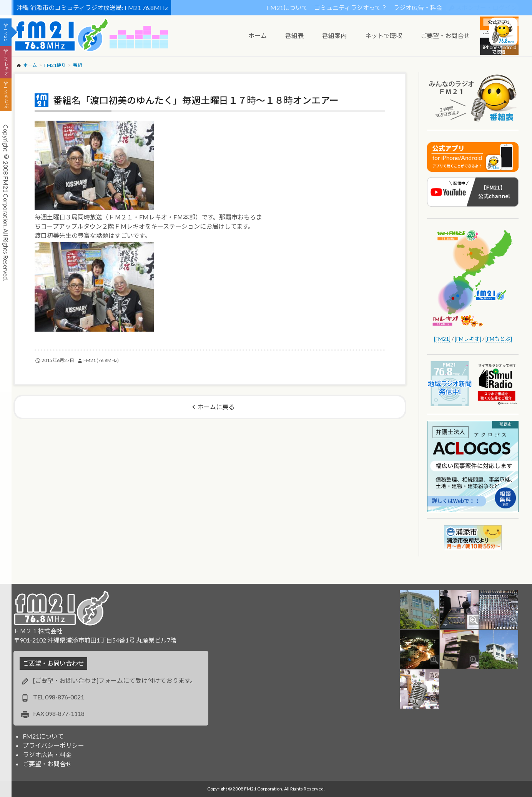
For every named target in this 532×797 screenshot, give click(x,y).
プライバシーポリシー (53, 745)
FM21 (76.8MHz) (101, 360)
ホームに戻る (216, 407)
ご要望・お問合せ (47, 764)
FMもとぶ (6, 98)
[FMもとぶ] (499, 339)
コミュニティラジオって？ (351, 7)
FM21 (6, 35)
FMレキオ (6, 65)
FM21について (287, 7)
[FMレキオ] (468, 339)
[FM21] (442, 339)
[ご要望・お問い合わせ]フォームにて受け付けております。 (115, 680)
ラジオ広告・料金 (418, 7)
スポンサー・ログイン (486, 7)
